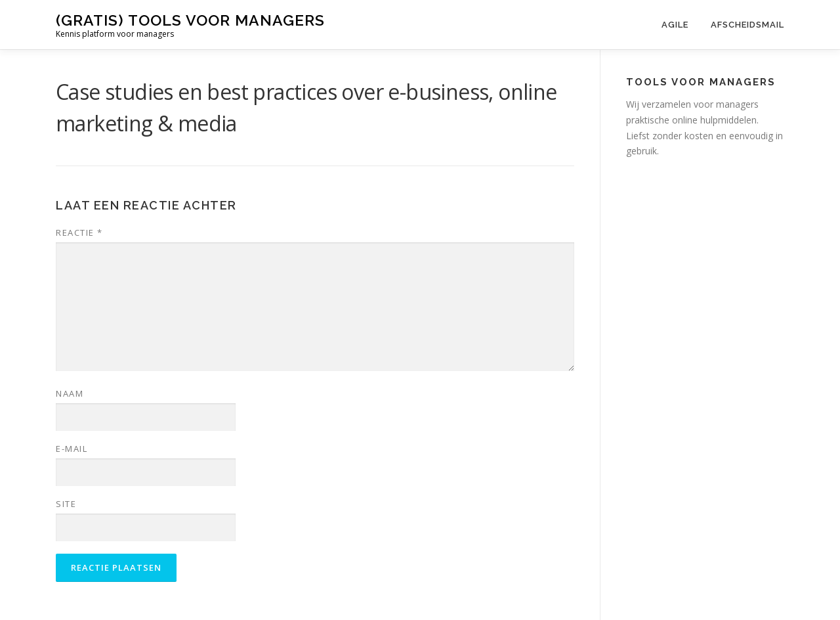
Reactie (79, 232)
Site (66, 504)
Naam (70, 393)
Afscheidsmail (747, 25)
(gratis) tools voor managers (190, 20)
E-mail (72, 449)
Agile (675, 25)
